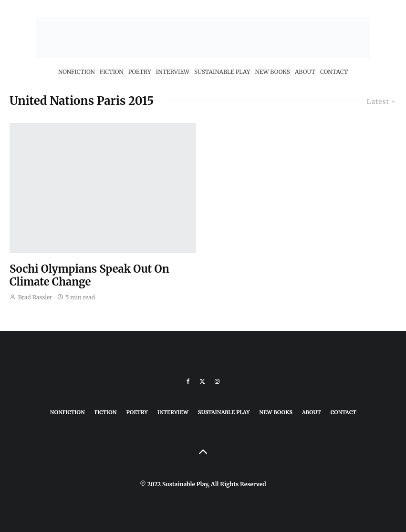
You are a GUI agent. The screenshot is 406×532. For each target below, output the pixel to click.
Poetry (140, 72)
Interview (173, 72)
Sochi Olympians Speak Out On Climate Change (89, 275)
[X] (202, 381)
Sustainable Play (222, 72)
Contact (334, 72)
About (305, 72)
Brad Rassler (31, 297)
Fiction (112, 72)
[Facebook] (188, 381)
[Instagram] (217, 381)
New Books (272, 72)
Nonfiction (77, 72)
